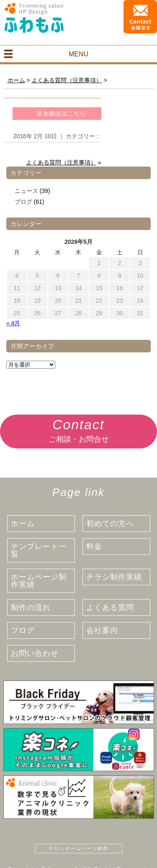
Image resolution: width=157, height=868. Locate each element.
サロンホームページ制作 (78, 848)
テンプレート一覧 (39, 550)
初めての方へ (110, 524)
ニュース (26, 191)
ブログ (23, 202)
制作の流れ (31, 607)
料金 (94, 547)
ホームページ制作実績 (39, 581)
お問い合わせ (35, 653)
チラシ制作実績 (114, 577)
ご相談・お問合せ (79, 429)
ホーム (23, 524)
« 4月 (13, 323)
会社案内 (102, 630)
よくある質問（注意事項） (61, 162)
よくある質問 (110, 607)
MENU (78, 54)
